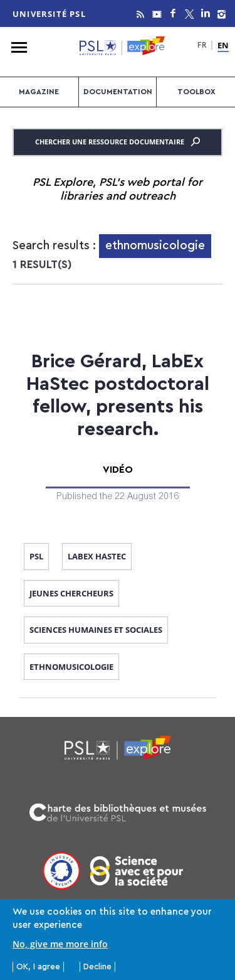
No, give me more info (60, 945)
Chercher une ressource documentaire (118, 142)
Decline (97, 967)
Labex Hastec (97, 556)
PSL (36, 556)
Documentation (118, 92)
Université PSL (49, 14)
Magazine (39, 92)
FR (202, 46)
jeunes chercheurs (71, 593)
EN (223, 46)
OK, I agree (38, 967)
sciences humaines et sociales (96, 630)
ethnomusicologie (71, 667)
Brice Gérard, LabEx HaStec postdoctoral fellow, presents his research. (118, 396)
